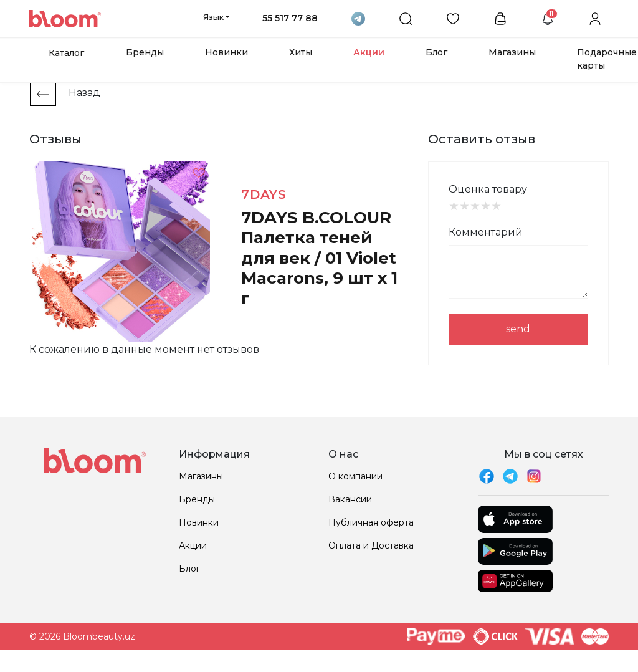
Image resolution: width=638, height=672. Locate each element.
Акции (369, 52)
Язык (213, 17)
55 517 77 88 (290, 18)
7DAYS (264, 194)
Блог (436, 52)
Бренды (145, 52)
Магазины (512, 52)
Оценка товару (488, 189)
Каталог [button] (66, 53)
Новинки (226, 52)
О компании (355, 476)
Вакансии (350, 499)
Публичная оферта (371, 522)
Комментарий (486, 232)
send (518, 329)
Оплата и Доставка (371, 545)
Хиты (301, 52)
